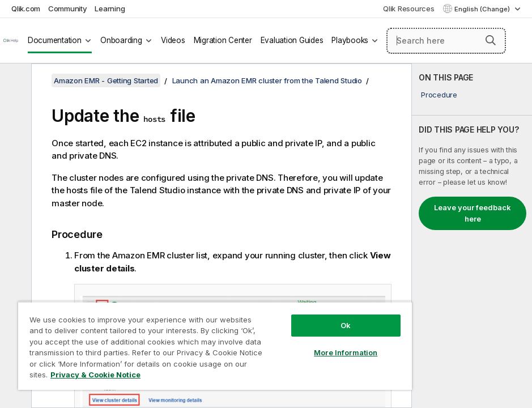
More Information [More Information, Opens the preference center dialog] (346, 352)
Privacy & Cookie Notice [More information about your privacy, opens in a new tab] (95, 375)
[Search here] (446, 41)
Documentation (55, 40)
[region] (215, 346)
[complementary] (472, 236)
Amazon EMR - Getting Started (106, 80)
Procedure (439, 95)
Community (68, 8)
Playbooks (350, 40)
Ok (346, 325)
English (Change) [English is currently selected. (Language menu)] (483, 9)
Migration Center (223, 40)
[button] (491, 40)
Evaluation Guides (292, 40)
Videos (173, 40)
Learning (110, 8)
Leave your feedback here (473, 213)
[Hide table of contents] (14, 81)
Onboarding (121, 40)
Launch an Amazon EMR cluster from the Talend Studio (267, 80)
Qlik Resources (409, 8)
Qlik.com (26, 8)
